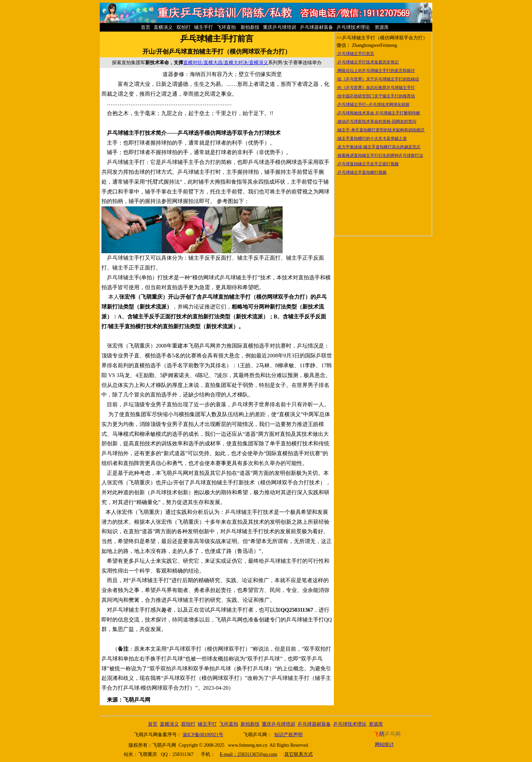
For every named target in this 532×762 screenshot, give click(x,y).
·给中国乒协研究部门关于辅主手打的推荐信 (376, 96)
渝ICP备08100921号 (203, 735)
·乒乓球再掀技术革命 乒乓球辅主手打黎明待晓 (378, 113)
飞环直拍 (227, 27)
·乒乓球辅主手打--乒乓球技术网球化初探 (373, 105)
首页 (146, 27)
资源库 (382, 27)
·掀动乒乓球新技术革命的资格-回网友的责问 (376, 122)
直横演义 (164, 27)
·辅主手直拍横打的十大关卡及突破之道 (372, 138)
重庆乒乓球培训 (280, 27)
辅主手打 (204, 27)
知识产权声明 (288, 735)
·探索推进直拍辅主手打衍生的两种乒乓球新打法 (380, 155)
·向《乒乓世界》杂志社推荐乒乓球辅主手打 (376, 88)
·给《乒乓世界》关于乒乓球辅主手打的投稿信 (378, 79)
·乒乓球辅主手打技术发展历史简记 (368, 62)
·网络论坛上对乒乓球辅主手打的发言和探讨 (376, 71)
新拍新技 (250, 27)
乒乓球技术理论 (354, 27)
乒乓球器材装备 (317, 27)
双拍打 (184, 27)
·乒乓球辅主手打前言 (355, 54)
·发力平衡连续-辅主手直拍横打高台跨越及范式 (378, 147)
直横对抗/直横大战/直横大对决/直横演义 (226, 63)
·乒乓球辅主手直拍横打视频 (362, 172)
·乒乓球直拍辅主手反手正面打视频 (368, 164)
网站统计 (384, 745)
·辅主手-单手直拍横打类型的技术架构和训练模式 (381, 130)
